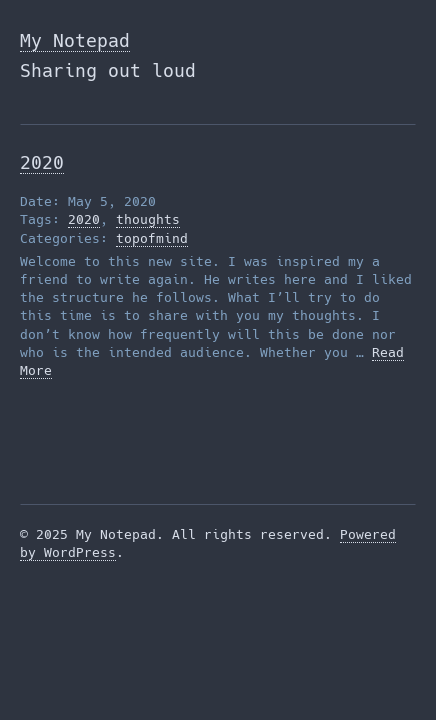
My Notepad (75, 40)
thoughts (148, 219)
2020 (42, 162)
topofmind (152, 238)
